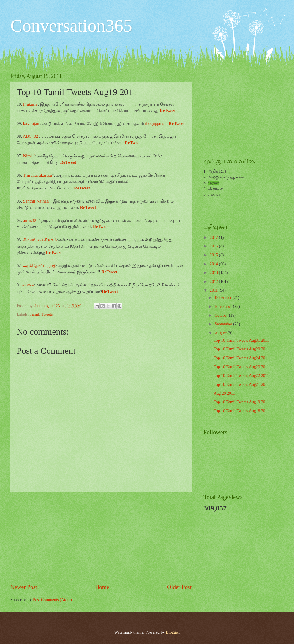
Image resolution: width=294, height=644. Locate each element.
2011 (214, 290)
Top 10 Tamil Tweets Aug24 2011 (241, 358)
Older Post (179, 587)
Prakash (30, 104)
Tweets (47, 314)
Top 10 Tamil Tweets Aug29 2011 (241, 349)
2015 (214, 255)
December (224, 298)
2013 (214, 273)
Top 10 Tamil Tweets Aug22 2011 (241, 376)
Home (102, 587)
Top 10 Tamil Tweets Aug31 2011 (241, 340)
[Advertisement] (101, 538)
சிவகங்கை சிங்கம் (40, 240)
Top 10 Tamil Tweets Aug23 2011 (241, 367)
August (221, 333)
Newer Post (24, 587)
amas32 (30, 220)
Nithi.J (29, 156)
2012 (214, 282)
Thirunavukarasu (37, 175)
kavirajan (31, 123)
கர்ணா (28, 285)
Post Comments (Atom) (52, 600)
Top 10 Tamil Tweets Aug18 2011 (241, 411)
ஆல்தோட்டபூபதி (40, 266)
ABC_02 (31, 136)
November (224, 307)
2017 (214, 238)
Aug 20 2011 (224, 393)
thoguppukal (155, 123)
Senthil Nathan (36, 201)
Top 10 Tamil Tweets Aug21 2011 (241, 384)
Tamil (34, 314)
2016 (214, 246)
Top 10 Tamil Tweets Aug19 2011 (241, 402)
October (222, 315)
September (224, 324)
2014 (214, 264)
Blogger (172, 632)
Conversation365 (71, 26)
